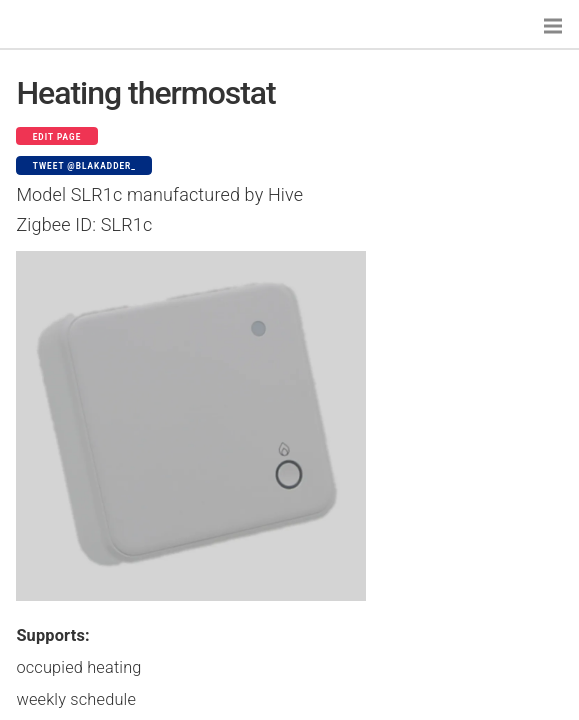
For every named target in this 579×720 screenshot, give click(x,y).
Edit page (57, 137)
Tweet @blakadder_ (84, 166)
